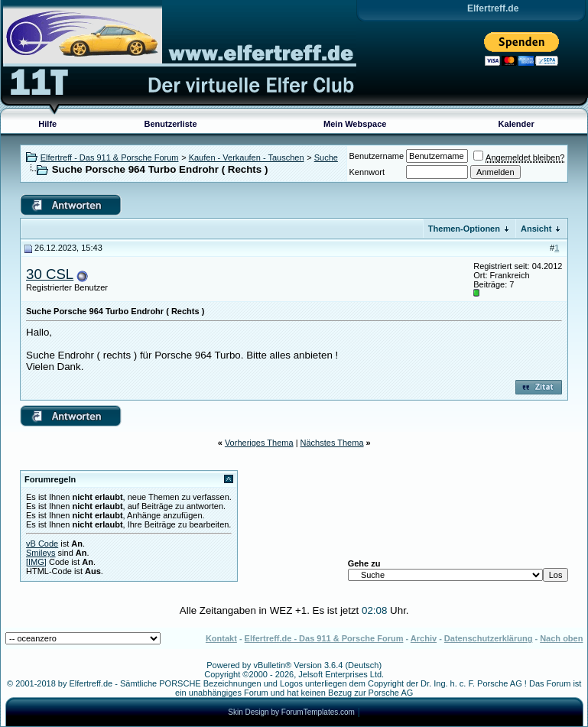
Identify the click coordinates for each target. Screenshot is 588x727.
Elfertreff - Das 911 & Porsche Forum (110, 157)
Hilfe (47, 124)
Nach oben (561, 638)
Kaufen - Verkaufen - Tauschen (247, 157)
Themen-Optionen (464, 229)
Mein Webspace (355, 124)
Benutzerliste (171, 124)
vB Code (42, 544)
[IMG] (36, 562)
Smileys (41, 553)
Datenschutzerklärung (489, 638)
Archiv (424, 638)
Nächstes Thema (332, 443)
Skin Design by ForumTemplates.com (291, 712)
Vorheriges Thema (259, 443)
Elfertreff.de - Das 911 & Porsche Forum (324, 638)
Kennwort (367, 172)
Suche (326, 157)
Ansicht (536, 229)
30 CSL (50, 274)
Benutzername (377, 156)
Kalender (517, 124)
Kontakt (221, 638)
